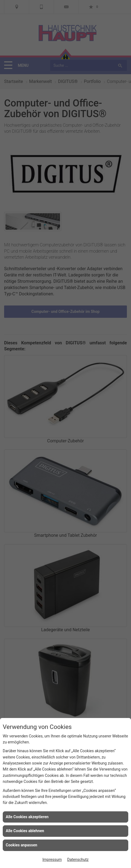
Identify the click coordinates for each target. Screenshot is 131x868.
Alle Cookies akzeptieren (27, 817)
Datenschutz (78, 860)
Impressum (52, 860)
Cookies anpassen (22, 845)
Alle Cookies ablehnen (25, 831)
